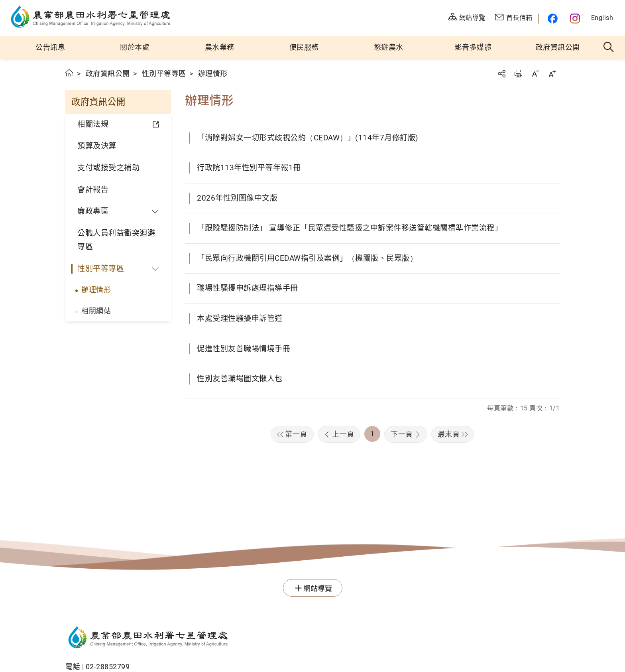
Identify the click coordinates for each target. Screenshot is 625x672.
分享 (501, 74)
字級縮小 (535, 74)
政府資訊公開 (558, 47)
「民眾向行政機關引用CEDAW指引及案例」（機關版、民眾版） (307, 258)
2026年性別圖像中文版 (237, 198)
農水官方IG (575, 19)
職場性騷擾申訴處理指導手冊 (248, 288)
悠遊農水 (389, 47)
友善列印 (518, 74)
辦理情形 (96, 290)
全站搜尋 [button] (609, 47)
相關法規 (93, 124)
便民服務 (304, 47)
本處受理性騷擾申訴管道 (240, 318)
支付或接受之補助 (108, 168)
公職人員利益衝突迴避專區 (116, 240)
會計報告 (93, 190)
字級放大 (552, 74)
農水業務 (220, 47)
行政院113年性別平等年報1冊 (249, 168)
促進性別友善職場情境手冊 (244, 349)
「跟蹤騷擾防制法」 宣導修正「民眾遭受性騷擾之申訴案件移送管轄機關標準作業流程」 (350, 228)
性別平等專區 (164, 74)
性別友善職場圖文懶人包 (240, 379)
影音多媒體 (473, 47)
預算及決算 (97, 146)
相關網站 (96, 311)
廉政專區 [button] (93, 211)
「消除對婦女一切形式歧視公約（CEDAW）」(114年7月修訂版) (308, 138)
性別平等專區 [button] (101, 269)
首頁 (70, 73)
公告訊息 (50, 47)
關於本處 (135, 47)
